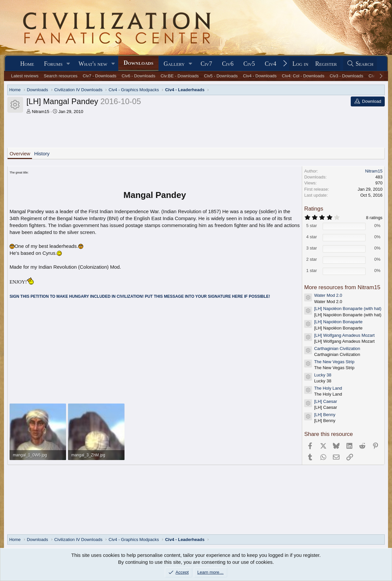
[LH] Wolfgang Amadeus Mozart (344, 335)
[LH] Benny (325, 415)
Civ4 (271, 64)
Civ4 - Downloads (260, 76)
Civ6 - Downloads (138, 76)
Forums (53, 64)
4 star (312, 237)
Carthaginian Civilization (337, 349)
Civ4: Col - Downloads (303, 76)
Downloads (138, 63)
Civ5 (249, 64)
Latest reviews (25, 76)
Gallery (174, 64)
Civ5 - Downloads (221, 76)
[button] (68, 64)
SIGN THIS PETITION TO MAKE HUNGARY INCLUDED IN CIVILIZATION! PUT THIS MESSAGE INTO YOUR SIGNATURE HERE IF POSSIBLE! (140, 296)
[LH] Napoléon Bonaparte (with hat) (348, 309)
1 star (312, 271)
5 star (312, 226)
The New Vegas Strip (334, 362)
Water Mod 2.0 (328, 295)
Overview (20, 154)
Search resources (61, 76)
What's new (93, 64)
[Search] (360, 64)
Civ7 (207, 64)
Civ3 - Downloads (346, 76)
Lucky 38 (323, 375)
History (42, 154)
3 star (312, 248)
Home (27, 64)
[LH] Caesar (325, 401)
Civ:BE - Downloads (180, 76)
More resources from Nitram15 (342, 287)
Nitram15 (41, 112)
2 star (312, 259)
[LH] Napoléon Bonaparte (338, 322)
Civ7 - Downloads (99, 76)
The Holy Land (328, 388)
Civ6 (228, 64)
